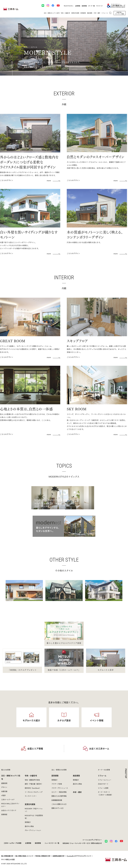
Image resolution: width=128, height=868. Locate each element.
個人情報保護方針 (7, 856)
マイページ (99, 6)
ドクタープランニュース (60, 788)
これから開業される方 (59, 804)
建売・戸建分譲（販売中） (34, 784)
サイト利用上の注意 (8, 859)
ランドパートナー (31, 796)
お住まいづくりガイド (9, 810)
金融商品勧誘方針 (58, 856)
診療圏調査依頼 (57, 800)
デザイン (4, 787)
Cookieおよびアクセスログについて (79, 856)
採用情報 (84, 6)
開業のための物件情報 (59, 796)
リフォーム (102, 775)
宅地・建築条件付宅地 (32, 780)
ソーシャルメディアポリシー (92, 840)
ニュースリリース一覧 (52, 843)
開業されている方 (57, 808)
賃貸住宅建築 (30, 804)
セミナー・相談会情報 (59, 792)
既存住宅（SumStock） (33, 788)
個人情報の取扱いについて (24, 856)
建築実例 (4, 783)
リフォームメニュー (105, 780)
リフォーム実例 (103, 788)
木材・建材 (77, 792)
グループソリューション (33, 830)
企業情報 (78, 6)
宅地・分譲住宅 (31, 775)
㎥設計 (3, 795)
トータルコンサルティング (34, 792)
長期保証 (4, 814)
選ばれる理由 (29, 826)
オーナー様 (91, 6)
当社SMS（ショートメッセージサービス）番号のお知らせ (82, 843)
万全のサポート (103, 784)
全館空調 (4, 791)
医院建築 (55, 775)
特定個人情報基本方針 (43, 856)
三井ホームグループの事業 (13, 843)
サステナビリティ (69, 6)
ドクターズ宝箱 (57, 784)
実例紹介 (28, 822)
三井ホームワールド (8, 799)
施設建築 (76, 775)
